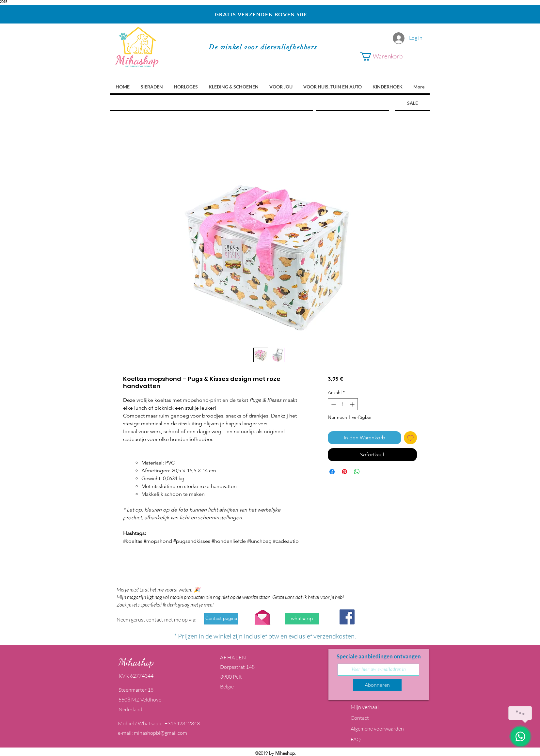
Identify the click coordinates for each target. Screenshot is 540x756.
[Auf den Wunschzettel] (410, 438)
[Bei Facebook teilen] (332, 472)
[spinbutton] (343, 404)
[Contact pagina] (221, 619)
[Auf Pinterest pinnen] (344, 472)
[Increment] (353, 404)
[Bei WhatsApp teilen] (357, 472)
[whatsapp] (302, 619)
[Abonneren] (377, 685)
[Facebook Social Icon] (347, 617)
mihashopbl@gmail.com (160, 733)
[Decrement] (333, 404)
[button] (389, 56)
